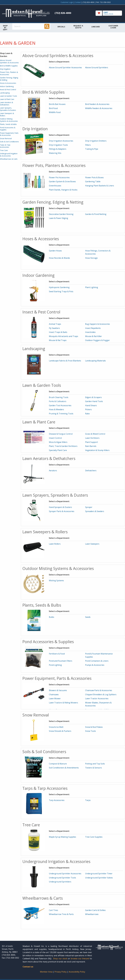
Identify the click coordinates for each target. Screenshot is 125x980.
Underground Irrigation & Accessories (9, 155)
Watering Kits (55, 153)
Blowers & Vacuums (58, 690)
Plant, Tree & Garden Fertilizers (63, 446)
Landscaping (5, 93)
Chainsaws (54, 694)
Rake (87, 414)
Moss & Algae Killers (58, 442)
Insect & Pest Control (8, 90)
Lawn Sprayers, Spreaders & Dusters (8, 109)
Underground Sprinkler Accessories (65, 874)
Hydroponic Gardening (59, 287)
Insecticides (90, 332)
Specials (61, 27)
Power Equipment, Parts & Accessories (9, 134)
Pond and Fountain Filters (61, 661)
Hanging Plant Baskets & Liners (100, 186)
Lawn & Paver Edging (59, 218)
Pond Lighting (55, 665)
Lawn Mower (55, 698)
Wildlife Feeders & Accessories (99, 108)
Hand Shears (91, 405)
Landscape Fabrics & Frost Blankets (65, 361)
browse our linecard (80, 959)
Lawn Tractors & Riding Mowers (63, 703)
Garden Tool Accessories (60, 405)
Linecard (96, 27)
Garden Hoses (55, 251)
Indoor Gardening (7, 86)
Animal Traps (55, 324)
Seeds (88, 617)
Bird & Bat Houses (57, 104)
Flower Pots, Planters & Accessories (9, 73)
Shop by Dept (5, 28)
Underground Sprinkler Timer (99, 874)
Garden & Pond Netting (96, 214)
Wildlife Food (55, 112)
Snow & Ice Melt (56, 727)
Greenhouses (55, 186)
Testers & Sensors (94, 768)
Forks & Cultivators (58, 401)
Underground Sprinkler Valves (99, 878)
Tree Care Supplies (94, 837)
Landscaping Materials (95, 361)
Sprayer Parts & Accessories (62, 511)
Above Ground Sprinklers (97, 67)
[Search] (47, 26)
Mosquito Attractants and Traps (64, 336)
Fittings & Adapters (58, 149)
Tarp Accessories (57, 800)
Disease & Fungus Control (61, 434)
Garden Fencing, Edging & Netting (9, 79)
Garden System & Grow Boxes (62, 181)
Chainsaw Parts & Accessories (99, 690)
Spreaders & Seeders (95, 511)
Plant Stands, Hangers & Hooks (63, 190)
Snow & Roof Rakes (94, 727)
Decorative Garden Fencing (61, 214)
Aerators (53, 471)
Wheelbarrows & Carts (9, 159)
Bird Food (53, 108)
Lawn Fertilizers (92, 438)
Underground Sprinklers (60, 882)
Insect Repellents (93, 328)
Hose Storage (91, 258)
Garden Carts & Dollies (95, 910)
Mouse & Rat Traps (58, 340)
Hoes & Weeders (56, 409)
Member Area (46, 972)
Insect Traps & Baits (58, 332)
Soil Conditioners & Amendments (64, 768)
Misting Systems (56, 580)
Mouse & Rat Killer (94, 336)
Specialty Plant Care (58, 450)
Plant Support (92, 442)
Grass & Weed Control (95, 434)
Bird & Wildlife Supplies (9, 66)
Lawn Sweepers (92, 544)
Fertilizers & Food (57, 654)
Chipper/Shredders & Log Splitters (101, 694)
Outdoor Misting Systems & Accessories (9, 120)
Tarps (88, 800)
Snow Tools (90, 731)
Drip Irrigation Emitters (96, 141)
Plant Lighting (92, 287)
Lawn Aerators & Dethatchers (6, 103)
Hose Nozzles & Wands (59, 258)
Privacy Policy (61, 972)
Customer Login (67, 2)
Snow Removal (6, 138)
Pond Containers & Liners (97, 661)
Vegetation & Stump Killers (97, 450)
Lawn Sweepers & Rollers (7, 114)
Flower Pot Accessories (59, 177)
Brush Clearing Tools (59, 397)
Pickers (88, 409)
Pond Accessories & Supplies (8, 129)
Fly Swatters (54, 328)
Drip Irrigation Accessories (61, 141)
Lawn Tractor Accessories (97, 698)
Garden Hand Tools (94, 401)
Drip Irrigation (5, 69)
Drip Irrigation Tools (58, 145)
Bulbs (52, 617)
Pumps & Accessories (95, 665)
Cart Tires (53, 910)
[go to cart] (109, 13)
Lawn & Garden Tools (8, 96)
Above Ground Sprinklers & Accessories (9, 61)
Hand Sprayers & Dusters (60, 507)
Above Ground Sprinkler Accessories (65, 67)
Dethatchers (91, 471)
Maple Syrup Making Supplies (62, 837)
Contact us (28, 967)
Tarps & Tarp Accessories (5, 146)
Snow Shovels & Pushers (60, 731)
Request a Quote (78, 27)
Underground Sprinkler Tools (62, 878)
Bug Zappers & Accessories (98, 324)
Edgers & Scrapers (93, 397)
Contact (78, 2)
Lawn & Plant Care (7, 99)
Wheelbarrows (92, 914)
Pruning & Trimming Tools (61, 414)
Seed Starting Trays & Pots (61, 291)
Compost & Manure (58, 764)
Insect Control (55, 438)
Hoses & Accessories (8, 83)
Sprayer (89, 507)
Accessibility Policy (77, 972)
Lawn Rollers (55, 544)
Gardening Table (93, 181)
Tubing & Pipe (92, 149)
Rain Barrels (91, 446)
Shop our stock (60, 959)
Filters (88, 145)
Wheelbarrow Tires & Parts (61, 914)
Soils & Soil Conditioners (9, 142)
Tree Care (4, 150)
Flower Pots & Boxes (94, 177)
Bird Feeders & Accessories (97, 104)
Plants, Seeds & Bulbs (8, 124)
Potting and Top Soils (95, 764)
